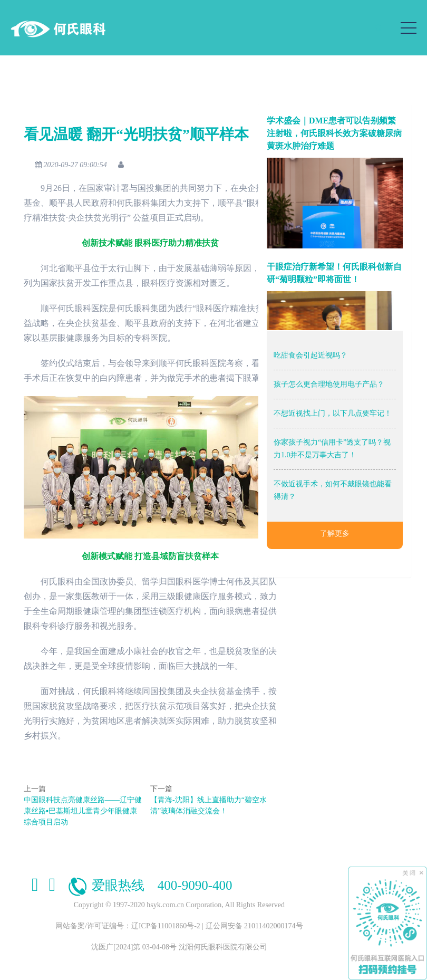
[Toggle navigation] (409, 28)
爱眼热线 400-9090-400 (149, 885)
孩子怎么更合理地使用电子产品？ (329, 384)
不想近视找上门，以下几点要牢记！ (333, 413)
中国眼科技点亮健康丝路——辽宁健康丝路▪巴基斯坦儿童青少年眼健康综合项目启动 (81, 811)
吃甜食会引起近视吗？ (310, 355)
